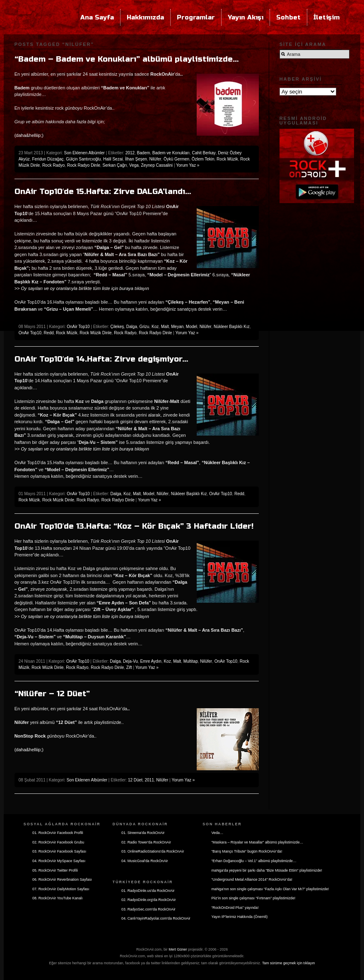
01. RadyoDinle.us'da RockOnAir (148, 891)
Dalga (132, 327)
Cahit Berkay (204, 153)
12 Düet (135, 780)
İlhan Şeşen (136, 159)
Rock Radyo (53, 165)
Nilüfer (155, 159)
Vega (134, 165)
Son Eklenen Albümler (84, 153)
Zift (129, 667)
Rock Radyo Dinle (84, 165)
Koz (155, 327)
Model (192, 327)
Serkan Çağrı (115, 165)
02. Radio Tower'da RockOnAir (146, 842)
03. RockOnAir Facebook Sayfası (59, 851)
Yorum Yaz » (188, 165)
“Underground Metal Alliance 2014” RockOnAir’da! (252, 879)
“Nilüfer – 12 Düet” (52, 694)
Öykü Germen (176, 159)
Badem (144, 153)
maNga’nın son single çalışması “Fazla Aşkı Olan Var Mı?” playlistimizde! (270, 889)
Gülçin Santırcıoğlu (83, 159)
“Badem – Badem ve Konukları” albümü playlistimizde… (127, 59)
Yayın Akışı (246, 17)
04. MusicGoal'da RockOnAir (145, 861)
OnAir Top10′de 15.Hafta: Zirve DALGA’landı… (103, 192)
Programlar (196, 17)
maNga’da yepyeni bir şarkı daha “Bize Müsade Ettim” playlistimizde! (266, 870)
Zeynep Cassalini (157, 165)
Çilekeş (117, 327)
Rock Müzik (227, 159)
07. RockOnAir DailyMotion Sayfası (61, 889)
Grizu (145, 327)
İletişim (327, 17)
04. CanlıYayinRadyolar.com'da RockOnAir (156, 918)
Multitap (191, 661)
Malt (165, 327)
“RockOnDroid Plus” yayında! (235, 908)
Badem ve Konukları (171, 153)
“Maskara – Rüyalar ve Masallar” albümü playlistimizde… (257, 842)
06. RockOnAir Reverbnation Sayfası (62, 879)
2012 (130, 153)
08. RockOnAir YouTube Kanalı (57, 898)
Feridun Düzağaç (48, 159)
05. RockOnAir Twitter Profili (55, 870)
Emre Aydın (151, 661)
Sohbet (288, 17)
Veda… (217, 833)
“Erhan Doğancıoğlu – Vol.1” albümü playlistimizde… (254, 861)
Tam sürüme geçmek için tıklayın (289, 963)
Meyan (177, 327)
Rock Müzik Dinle (95, 333)
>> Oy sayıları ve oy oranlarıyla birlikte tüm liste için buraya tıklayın (82, 288)
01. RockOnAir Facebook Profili (58, 833)
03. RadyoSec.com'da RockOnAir (148, 909)
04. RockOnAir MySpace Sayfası (59, 861)
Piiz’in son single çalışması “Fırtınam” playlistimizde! (253, 898)
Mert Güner (178, 949)
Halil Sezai (113, 159)
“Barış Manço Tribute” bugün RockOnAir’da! (247, 851)
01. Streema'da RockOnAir (143, 833)
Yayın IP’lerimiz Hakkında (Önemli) (239, 917)
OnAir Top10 (78, 327)
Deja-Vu (130, 661)
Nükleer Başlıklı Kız (232, 327)
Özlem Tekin (203, 159)
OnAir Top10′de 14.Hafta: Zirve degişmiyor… (101, 359)
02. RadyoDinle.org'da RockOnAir (149, 900)
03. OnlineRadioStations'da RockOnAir (153, 851)
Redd (49, 333)
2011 (149, 780)
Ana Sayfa (97, 17)
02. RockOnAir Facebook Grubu (58, 842)
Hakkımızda (145, 17)
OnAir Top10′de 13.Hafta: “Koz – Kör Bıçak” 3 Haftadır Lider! (134, 526)
